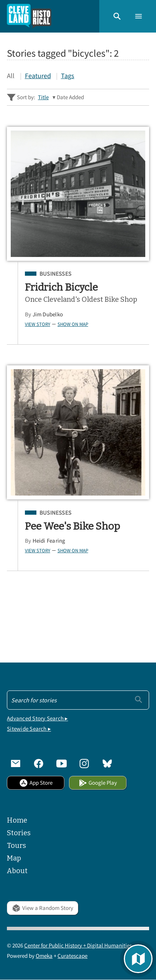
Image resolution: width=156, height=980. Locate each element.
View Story (38, 324)
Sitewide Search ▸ (29, 729)
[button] (117, 16)
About (17, 871)
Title (43, 97)
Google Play (98, 783)
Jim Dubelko (48, 314)
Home (17, 820)
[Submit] (139, 699)
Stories (19, 833)
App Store (36, 783)
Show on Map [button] (73, 324)
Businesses (55, 274)
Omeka (44, 956)
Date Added (70, 97)
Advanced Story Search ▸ (37, 718)
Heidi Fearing (49, 541)
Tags (68, 76)
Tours (16, 846)
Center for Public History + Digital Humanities (78, 945)
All (11, 76)
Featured (38, 76)
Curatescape (72, 956)
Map (14, 858)
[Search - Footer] (78, 700)
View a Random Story (43, 908)
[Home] (29, 16)
